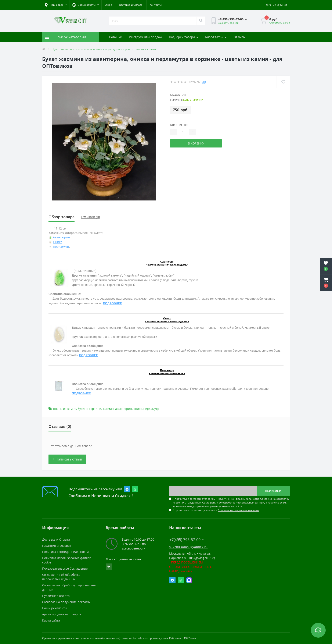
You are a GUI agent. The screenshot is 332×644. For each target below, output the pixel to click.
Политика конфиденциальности (65, 552)
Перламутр (61, 247)
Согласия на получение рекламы (239, 510)
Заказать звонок (228, 23)
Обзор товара (62, 217)
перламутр (151, 409)
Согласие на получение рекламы (66, 602)
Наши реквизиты (55, 608)
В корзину (196, 143)
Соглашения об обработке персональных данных (233, 503)
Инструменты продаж (145, 37)
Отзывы (240, 37)
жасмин (108, 409)
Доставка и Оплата (131, 5)
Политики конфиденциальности (238, 499)
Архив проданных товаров (62, 614)
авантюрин (124, 409)
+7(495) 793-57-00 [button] (187, 540)
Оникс (57, 242)
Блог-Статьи (216, 37)
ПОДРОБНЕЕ (112, 303)
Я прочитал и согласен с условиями (216, 510)
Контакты (156, 5)
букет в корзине (89, 409)
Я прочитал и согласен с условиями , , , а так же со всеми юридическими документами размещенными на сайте (231, 503)
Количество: (179, 125)
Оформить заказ (280, 23)
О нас (108, 5)
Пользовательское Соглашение (65, 568)
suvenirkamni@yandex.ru (188, 547)
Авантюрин (61, 237)
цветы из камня (65, 409)
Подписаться (273, 491)
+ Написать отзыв (67, 459)
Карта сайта (51, 620)
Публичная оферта (56, 596)
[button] (85, 5)
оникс (138, 409)
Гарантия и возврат (57, 546)
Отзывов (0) (90, 217)
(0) (204, 82)
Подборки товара (184, 37)
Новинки (116, 37)
